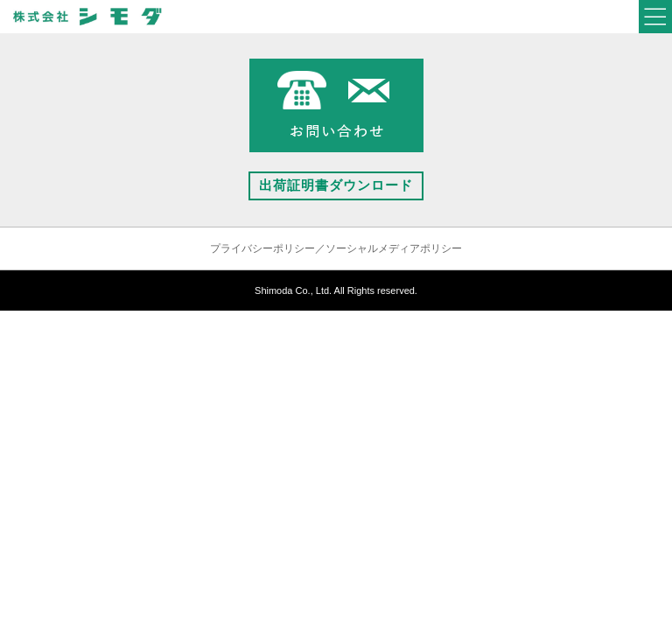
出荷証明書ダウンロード (336, 185)
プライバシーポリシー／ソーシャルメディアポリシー (336, 248)
